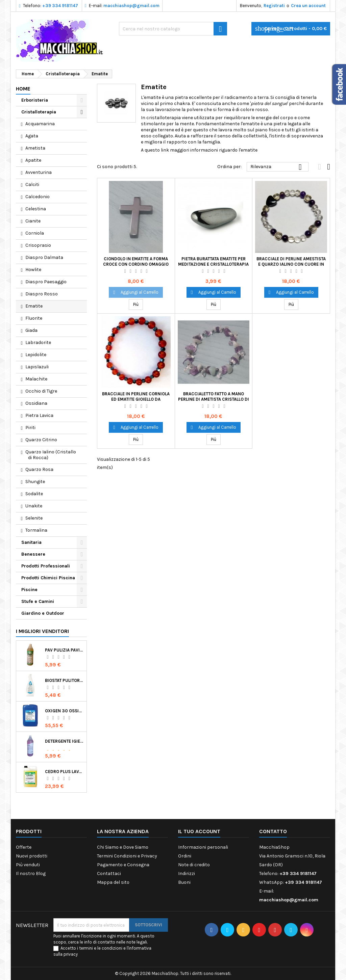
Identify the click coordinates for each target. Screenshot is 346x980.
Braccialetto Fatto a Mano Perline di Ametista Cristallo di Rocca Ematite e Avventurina (214, 399)
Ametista (35, 148)
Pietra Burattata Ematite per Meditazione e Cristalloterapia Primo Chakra (213, 264)
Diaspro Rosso (42, 294)
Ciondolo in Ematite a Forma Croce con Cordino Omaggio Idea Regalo (136, 264)
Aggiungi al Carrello (136, 292)
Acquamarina (40, 124)
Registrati (274, 6)
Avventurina (39, 172)
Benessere (33, 554)
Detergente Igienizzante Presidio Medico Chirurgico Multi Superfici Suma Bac (64, 741)
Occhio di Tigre (41, 391)
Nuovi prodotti (32, 856)
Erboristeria (35, 100)
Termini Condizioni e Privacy (127, 856)
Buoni (184, 882)
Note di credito (194, 865)
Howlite (33, 270)
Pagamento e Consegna (123, 865)
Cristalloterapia (39, 112)
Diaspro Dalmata (44, 257)
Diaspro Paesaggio (46, 282)
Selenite (34, 518)
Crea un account (308, 6)
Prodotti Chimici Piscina (48, 578)
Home (23, 89)
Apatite (33, 160)
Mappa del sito (113, 882)
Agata (32, 136)
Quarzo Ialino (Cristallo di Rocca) (51, 455)
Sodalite (34, 494)
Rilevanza (278, 167)
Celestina (36, 209)
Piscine (29, 590)
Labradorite (38, 342)
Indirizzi (187, 873)
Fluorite (34, 318)
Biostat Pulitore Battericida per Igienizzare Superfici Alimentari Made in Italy (64, 680)
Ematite (34, 306)
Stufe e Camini (38, 601)
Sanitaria (31, 542)
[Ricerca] (173, 29)
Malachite (36, 379)
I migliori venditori (42, 631)
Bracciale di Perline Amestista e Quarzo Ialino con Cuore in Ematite (291, 264)
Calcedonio (38, 197)
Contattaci (109, 873)
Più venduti (28, 865)
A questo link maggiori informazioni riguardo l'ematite (199, 150)
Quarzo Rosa (39, 469)
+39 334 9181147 (60, 6)
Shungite (35, 482)
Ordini (185, 856)
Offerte (24, 847)
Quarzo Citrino (41, 440)
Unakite (34, 506)
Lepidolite (36, 355)
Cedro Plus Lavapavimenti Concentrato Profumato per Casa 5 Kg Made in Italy (64, 772)
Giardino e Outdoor (43, 613)
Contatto (273, 831)
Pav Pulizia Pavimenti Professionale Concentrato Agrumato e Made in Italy (64, 650)
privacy (71, 954)
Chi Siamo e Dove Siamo (123, 847)
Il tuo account (199, 831)
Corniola (35, 233)
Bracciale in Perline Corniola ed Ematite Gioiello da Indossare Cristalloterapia (136, 399)
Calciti (32, 184)
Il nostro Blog (31, 873)
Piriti (30, 428)
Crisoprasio (38, 245)
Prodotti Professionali (46, 566)
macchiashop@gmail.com (131, 6)
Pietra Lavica (39, 415)
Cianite (33, 221)
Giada (31, 330)
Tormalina (36, 530)
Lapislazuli (37, 367)
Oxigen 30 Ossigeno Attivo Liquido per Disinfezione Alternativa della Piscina (64, 711)
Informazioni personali (203, 847)
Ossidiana (36, 403)
